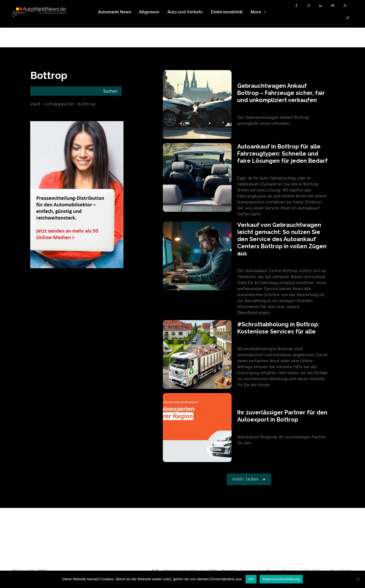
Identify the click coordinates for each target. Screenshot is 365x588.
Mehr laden (250, 480)
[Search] (110, 91)
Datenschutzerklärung (281, 579)
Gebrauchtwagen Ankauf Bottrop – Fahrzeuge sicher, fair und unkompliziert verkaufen (281, 93)
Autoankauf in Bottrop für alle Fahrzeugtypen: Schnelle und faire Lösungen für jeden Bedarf (282, 154)
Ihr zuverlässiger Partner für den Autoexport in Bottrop (282, 416)
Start (36, 104)
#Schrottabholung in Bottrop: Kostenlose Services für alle (278, 328)
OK (251, 579)
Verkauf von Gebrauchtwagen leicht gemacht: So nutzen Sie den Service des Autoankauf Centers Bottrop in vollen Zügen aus (282, 239)
